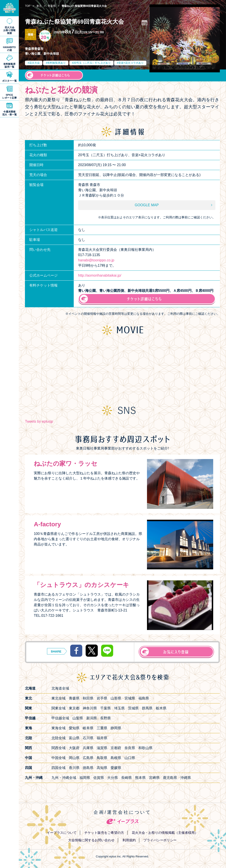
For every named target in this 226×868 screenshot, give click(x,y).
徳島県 (88, 768)
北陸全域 (58, 738)
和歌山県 (145, 748)
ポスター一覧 (9, 81)
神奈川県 (90, 708)
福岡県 (85, 778)
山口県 (130, 758)
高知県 (102, 768)
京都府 (116, 748)
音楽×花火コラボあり (131, 63)
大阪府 (74, 748)
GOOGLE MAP (147, 205)
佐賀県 (99, 778)
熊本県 (140, 778)
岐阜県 (88, 728)
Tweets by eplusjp (39, 421)
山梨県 (78, 718)
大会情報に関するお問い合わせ (91, 840)
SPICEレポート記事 (9, 96)
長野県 (105, 718)
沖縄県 (186, 778)
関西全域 (58, 748)
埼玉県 (119, 708)
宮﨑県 (154, 778)
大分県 (113, 778)
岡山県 (74, 758)
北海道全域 (60, 688)
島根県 (116, 758)
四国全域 (58, 768)
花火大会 (34, 63)
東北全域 (58, 698)
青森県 (74, 698)
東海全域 (58, 728)
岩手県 (102, 698)
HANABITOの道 (9, 49)
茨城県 (133, 708)
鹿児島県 (170, 778)
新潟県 (92, 718)
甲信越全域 (60, 718)
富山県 (74, 738)
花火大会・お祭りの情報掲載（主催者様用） (165, 833)
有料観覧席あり (56, 63)
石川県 (88, 738)
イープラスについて (62, 833)
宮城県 (130, 698)
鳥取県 (102, 758)
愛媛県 (116, 768)
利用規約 (129, 840)
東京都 (74, 708)
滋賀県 (102, 748)
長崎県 (126, 778)
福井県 (102, 738)
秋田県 (88, 698)
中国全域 (58, 758)
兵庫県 (88, 748)
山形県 (116, 698)
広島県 (88, 758)
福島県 (144, 698)
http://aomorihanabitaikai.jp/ (100, 275)
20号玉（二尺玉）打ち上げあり (92, 63)
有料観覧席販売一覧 (9, 65)
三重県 (102, 728)
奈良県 (130, 748)
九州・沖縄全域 (64, 778)
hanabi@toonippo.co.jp (96, 260)
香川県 (74, 768)
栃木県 (161, 708)
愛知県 (74, 728)
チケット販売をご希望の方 (104, 833)
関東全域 (58, 708)
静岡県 (116, 728)
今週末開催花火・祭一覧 (9, 113)
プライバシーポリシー (160, 840)
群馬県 (147, 708)
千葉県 (105, 708)
